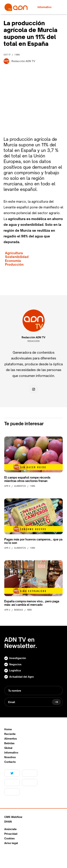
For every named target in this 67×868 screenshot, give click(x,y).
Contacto (10, 762)
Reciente (10, 734)
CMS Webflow (13, 817)
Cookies (9, 838)
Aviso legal (11, 843)
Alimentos (11, 739)
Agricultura (14, 253)
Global (8, 748)
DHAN (8, 822)
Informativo (11, 753)
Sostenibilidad (17, 257)
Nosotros (10, 757)
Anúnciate (10, 829)
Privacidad (11, 834)
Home (8, 729)
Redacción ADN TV (33, 337)
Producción (14, 264)
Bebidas (9, 743)
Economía (13, 261)
